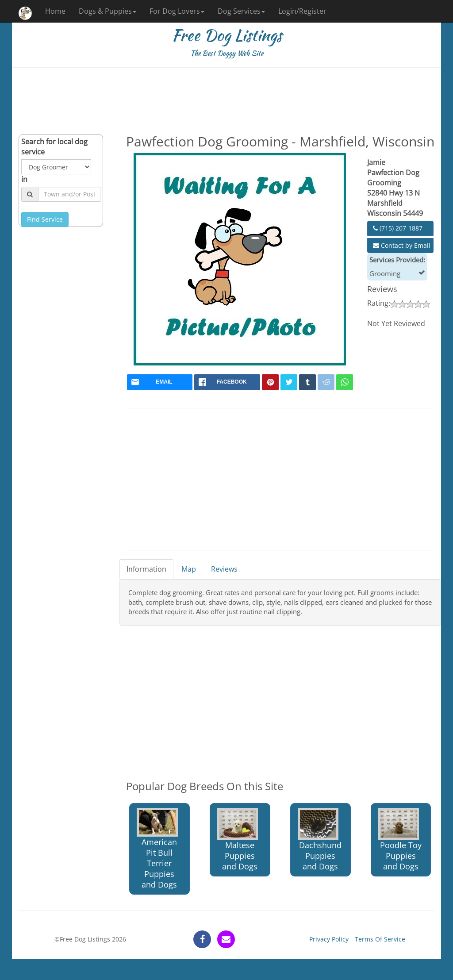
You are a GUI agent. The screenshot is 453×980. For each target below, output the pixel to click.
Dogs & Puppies (107, 11)
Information (146, 569)
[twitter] (289, 382)
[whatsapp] (345, 382)
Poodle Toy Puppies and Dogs (400, 840)
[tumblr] (307, 382)
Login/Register (302, 11)
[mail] (160, 382)
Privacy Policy (329, 939)
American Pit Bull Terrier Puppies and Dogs (157, 849)
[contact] (226, 939)
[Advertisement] (226, 101)
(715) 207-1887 (398, 228)
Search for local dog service (54, 147)
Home (55, 11)
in (24, 179)
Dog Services (241, 11)
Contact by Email (402, 245)
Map (189, 569)
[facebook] (227, 382)
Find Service (45, 219)
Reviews (224, 569)
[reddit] (326, 382)
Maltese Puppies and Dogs (238, 840)
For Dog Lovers (177, 11)
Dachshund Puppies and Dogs (320, 840)
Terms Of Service (380, 939)
